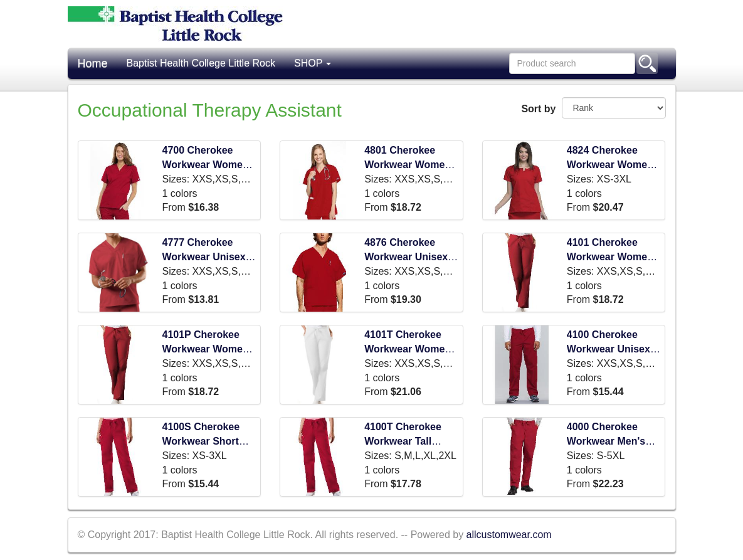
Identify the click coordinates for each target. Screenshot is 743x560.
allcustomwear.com (509, 535)
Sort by (537, 109)
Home (93, 63)
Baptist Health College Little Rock (201, 63)
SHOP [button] (313, 63)
